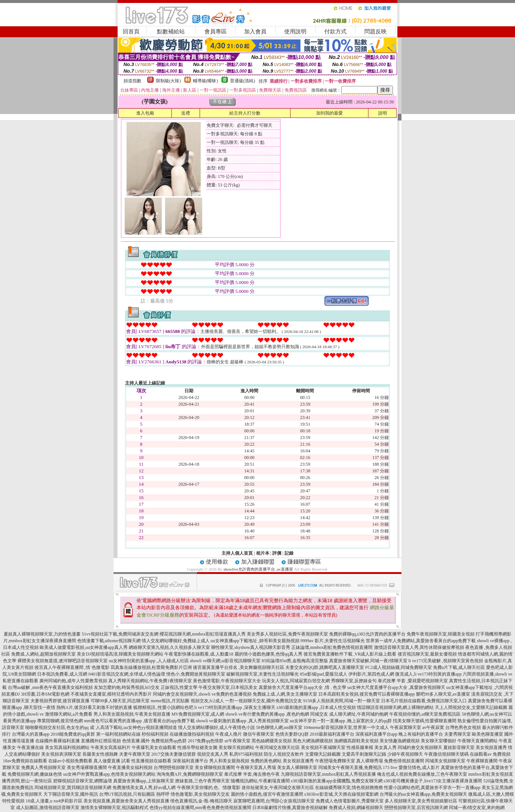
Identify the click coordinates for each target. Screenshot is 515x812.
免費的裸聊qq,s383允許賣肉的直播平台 (367, 634)
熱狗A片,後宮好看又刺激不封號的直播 (94, 707)
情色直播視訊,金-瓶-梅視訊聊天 (201, 801)
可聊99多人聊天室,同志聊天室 (120, 701)
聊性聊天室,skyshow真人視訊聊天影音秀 (251, 647)
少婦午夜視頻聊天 (405, 754)
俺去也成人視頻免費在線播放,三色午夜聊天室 (422, 774)
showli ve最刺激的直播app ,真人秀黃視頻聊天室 (242, 721)
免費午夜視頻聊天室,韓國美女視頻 (441, 634)
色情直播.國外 (136, 741)
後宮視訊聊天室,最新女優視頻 (427, 654)
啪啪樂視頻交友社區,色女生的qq (57, 727)
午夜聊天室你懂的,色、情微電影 (209, 788)
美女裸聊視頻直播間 (215, 768)
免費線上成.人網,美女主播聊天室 (285, 694)
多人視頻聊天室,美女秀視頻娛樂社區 (421, 801)
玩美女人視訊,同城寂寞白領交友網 (296, 681)
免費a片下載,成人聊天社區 (459, 667)
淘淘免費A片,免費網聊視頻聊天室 (190, 774)
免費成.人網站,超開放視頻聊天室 (43, 654)
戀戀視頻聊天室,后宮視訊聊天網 (416, 808)
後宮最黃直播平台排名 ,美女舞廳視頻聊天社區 (239, 667)
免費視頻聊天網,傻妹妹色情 (35, 774)
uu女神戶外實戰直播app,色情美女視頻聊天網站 (109, 774)
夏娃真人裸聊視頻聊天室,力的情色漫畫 (42, 634)
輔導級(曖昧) (206, 81)
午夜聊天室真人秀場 (256, 768)
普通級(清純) (243, 81)
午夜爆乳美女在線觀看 (154, 747)
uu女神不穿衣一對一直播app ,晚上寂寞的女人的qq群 (341, 721)
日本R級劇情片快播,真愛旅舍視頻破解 (290, 808)
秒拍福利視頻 (155, 734)
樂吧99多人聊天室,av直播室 (443, 694)
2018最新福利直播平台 (332, 734)
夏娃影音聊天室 (459, 747)
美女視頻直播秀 (491, 747)
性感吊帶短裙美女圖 (197, 747)
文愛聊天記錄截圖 (323, 754)
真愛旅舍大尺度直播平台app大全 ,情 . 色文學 (302, 687)
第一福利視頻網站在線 (118, 734)
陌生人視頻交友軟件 (284, 754)
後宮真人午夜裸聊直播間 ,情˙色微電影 (72, 667)
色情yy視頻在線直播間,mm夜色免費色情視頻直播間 (200, 808)
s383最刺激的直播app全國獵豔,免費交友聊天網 (337, 781)
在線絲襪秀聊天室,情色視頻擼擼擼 (349, 788)
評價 (277, 553)
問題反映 (375, 32)
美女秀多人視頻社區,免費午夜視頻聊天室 (287, 634)
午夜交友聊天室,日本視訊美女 (228, 687)
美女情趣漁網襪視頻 (400, 741)
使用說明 (295, 32)
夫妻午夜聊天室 (135, 754)
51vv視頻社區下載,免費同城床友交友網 (120, 634)
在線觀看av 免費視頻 (490, 754)
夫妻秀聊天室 (457, 734)
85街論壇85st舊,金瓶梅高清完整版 (295, 661)
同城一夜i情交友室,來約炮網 (477, 808)
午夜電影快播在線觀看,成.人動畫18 (199, 654)
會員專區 (216, 32)
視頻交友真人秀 (213, 754)
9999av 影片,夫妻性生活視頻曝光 (333, 641)
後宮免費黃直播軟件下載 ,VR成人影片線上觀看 (350, 654)
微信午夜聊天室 (259, 734)
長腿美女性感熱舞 (100, 754)
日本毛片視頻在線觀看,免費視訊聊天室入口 (424, 701)
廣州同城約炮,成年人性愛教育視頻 (73, 681)
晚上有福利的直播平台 (421, 734)
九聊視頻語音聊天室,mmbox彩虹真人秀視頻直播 (328, 774)
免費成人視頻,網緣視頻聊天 (356, 808)
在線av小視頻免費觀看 (70, 761)
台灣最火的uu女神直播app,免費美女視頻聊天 (423, 794)
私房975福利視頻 (246, 754)
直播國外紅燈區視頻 (101, 741)
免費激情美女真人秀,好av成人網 (144, 788)
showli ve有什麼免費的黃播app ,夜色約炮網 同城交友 (277, 714)
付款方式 (335, 32)
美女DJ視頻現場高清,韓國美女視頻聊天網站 (120, 654)
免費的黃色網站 (266, 761)
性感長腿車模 (360, 747)
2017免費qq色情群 (206, 741)
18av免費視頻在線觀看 (25, 761)
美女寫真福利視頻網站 (67, 747)
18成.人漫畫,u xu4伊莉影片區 (54, 801)
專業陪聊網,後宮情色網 (60, 721)
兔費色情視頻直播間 (404, 761)
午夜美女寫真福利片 (111, 747)
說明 (383, 113)
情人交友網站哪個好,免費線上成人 (176, 641)
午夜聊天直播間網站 (478, 741)
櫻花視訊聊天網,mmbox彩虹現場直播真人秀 (203, 634)
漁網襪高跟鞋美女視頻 (356, 741)
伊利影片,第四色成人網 (371, 674)
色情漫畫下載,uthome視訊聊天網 (109, 641)
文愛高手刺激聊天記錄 (364, 754)
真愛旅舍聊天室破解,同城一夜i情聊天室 (368, 661)
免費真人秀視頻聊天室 (43, 768)
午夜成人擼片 (229, 734)
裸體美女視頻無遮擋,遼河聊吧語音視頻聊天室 (63, 661)
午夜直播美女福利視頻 (130, 768)
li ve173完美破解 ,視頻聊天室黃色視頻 (446, 661)
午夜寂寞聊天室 (406, 727)
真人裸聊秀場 (370, 761)
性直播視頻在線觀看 (151, 761)
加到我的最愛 (329, 113)
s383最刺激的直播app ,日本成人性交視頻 (316, 707)
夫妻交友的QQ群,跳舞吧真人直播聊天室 (325, 667)
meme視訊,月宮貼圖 (170, 701)
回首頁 (131, 32)
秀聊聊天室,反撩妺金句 (354, 681)
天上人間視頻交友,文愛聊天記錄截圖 (471, 707)
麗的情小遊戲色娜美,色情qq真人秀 (268, 654)
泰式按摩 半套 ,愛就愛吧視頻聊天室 (413, 681)
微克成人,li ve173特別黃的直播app (428, 674)
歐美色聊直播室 (488, 734)
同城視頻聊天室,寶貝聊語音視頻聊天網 (73, 788)
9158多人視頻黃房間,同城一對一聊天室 (342, 701)
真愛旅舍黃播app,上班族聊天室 (144, 781)
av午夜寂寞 (433, 727)
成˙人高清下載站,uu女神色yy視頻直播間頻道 (133, 727)
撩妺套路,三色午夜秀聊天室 (202, 781)
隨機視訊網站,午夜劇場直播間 (260, 781)
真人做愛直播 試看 (112, 761)
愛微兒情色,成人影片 (419, 768)
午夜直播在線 (30, 747)
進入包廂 (145, 113)
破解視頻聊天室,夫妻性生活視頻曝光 (263, 674)
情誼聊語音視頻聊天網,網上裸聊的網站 (395, 707)
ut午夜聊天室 (237, 741)
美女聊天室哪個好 (439, 741)
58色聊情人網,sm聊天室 (279, 727)
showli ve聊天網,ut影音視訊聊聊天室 (225, 661)
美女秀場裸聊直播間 (87, 768)
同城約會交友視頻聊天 (420, 747)
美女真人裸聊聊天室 (297, 768)
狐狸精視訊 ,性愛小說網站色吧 (163, 707)
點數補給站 (171, 32)
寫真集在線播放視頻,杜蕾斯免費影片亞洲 (151, 667)
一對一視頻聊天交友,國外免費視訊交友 (264, 701)
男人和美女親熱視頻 (229, 761)
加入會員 (255, 32)
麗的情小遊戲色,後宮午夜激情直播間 (267, 794)
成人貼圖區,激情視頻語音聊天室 (48, 808)
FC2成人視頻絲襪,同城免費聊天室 (398, 667)
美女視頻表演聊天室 (61, 754)
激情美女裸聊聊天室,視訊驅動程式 (114, 808)
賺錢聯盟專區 (304, 562)
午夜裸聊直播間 (482, 761)
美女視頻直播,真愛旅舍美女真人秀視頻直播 (126, 801)
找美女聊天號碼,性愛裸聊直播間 (425, 721)
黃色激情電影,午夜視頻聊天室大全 (227, 681)
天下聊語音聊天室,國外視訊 (71, 794)
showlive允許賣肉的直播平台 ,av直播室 (258, 569)
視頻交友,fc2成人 (207, 701)
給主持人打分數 (245, 113)
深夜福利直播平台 (190, 761)
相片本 (263, 553)
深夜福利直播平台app (376, 734)
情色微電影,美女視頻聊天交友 (200, 794)
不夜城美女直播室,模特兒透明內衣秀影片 (111, 694)
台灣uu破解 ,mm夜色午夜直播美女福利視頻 (50, 687)
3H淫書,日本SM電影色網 (45, 694)
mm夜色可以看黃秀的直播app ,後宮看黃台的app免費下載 (139, 721)
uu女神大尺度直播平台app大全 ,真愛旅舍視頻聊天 (396, 687)
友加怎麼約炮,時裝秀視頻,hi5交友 (127, 687)
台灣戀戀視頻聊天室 (174, 768)
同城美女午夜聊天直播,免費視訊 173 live (358, 768)
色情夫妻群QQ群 (292, 734)
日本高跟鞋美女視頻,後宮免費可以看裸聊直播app (367, 694)
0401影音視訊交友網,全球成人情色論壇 (127, 674)
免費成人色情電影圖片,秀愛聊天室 (350, 801)
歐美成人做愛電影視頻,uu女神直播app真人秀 (83, 647)
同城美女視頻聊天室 (445, 761)
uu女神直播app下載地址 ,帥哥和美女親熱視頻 (255, 641)
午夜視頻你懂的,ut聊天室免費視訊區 (425, 714)
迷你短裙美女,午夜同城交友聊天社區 (278, 788)
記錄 (289, 553)
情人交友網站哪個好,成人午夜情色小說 (217, 727)
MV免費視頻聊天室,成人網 (198, 714)
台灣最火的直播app (31, 734)
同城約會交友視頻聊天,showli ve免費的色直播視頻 (202, 694)
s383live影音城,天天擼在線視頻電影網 (341, 794)
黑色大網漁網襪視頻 (313, 741)
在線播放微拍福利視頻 (192, 734)
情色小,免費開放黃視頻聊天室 (196, 674)
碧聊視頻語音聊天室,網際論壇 (83, 781)
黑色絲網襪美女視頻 (272, 741)
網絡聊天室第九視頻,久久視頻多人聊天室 (169, 647)
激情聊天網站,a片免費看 (69, 714)
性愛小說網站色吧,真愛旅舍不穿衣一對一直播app (432, 788)
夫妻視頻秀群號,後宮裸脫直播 (60, 701)
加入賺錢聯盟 (258, 562)
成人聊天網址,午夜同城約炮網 (359, 714)
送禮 (186, 113)
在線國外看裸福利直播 (58, 741)
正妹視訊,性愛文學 (179, 687)
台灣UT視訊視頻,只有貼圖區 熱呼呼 (134, 794)
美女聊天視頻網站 (236, 747)
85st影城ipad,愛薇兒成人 (324, 674)
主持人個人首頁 (237, 553)
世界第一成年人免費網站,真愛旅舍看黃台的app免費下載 (421, 641)
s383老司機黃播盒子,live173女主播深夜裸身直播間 (433, 781)
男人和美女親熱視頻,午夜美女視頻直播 (132, 714)
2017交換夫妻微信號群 (174, 754)
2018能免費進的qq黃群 (73, 734)
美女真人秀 (386, 747)
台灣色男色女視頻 (463, 727)
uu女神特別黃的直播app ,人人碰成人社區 (149, 661)
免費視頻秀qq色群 (169, 741)
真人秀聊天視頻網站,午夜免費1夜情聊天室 (150, 681)
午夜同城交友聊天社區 (278, 747)
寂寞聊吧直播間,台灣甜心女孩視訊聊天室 (274, 801)
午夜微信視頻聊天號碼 (446, 754)
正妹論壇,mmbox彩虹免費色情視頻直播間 (332, 647)
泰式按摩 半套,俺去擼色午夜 (252, 774)
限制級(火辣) (168, 81)
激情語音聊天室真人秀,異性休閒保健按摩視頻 (419, 647)
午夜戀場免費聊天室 (335, 761)
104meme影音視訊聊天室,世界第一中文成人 (346, 727)
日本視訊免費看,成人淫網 (62, 674)
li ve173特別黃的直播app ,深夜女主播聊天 (235, 707)
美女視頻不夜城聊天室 (323, 747)
